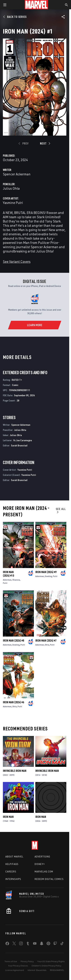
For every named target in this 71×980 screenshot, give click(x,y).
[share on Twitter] (14, 944)
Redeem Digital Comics (49, 879)
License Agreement (15, 970)
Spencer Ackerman (17, 174)
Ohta (47, 645)
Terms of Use (11, 961)
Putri (5, 583)
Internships (13, 879)
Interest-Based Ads (37, 970)
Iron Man (8, 817)
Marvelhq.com (44, 872)
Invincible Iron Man (15, 771)
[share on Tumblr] (28, 944)
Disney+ (40, 864)
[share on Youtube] (35, 944)
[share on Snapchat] (42, 944)
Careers (11, 872)
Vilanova (16, 580)
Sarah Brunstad (19, 445)
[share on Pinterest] (48, 944)
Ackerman (7, 580)
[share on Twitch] (55, 944)
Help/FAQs (12, 864)
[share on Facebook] (7, 944)
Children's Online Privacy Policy (46, 966)
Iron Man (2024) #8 (13, 640)
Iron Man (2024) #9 (46, 572)
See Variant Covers (17, 261)
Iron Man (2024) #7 (46, 640)
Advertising (42, 857)
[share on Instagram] (21, 944)
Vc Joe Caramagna (23, 440)
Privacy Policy (27, 961)
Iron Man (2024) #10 (8, 574)
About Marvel (14, 857)
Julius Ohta (11, 188)
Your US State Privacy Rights (51, 961)
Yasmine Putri (13, 203)
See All (61, 510)
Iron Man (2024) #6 (13, 702)
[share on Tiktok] (62, 944)
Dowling (48, 576)
